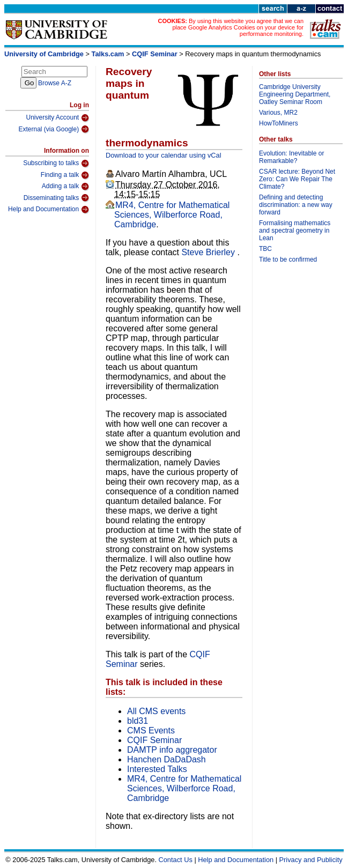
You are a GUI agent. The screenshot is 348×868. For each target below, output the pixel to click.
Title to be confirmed (288, 259)
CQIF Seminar (155, 54)
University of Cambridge (44, 54)
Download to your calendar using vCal (164, 155)
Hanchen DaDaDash (166, 759)
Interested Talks (157, 769)
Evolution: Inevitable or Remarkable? (291, 157)
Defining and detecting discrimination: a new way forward (296, 205)
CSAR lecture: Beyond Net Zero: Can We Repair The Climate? (297, 179)
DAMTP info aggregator (172, 750)
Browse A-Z (55, 83)
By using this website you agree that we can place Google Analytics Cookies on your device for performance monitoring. (238, 27)
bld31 (138, 721)
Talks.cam (108, 54)
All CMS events (156, 711)
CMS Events (151, 730)
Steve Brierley (209, 252)
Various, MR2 (278, 113)
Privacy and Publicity (311, 860)
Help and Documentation (49, 210)
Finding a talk (65, 175)
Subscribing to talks (56, 164)
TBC (265, 249)
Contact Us (176, 860)
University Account (57, 118)
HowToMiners (279, 123)
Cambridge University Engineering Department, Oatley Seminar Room (295, 94)
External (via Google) (54, 129)
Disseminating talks (56, 198)
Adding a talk (65, 187)
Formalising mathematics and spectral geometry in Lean (295, 231)
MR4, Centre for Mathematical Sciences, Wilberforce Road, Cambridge (172, 215)
